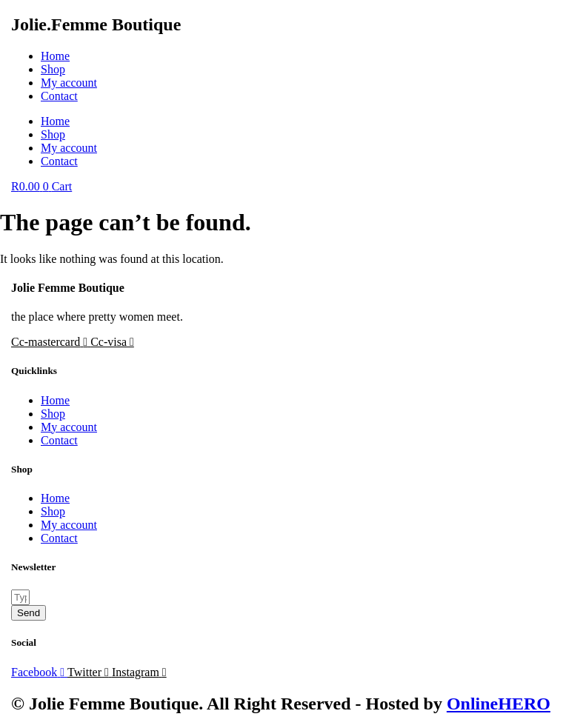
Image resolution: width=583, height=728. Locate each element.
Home (55, 56)
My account (69, 83)
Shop (53, 69)
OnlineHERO (499, 704)
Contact (59, 96)
